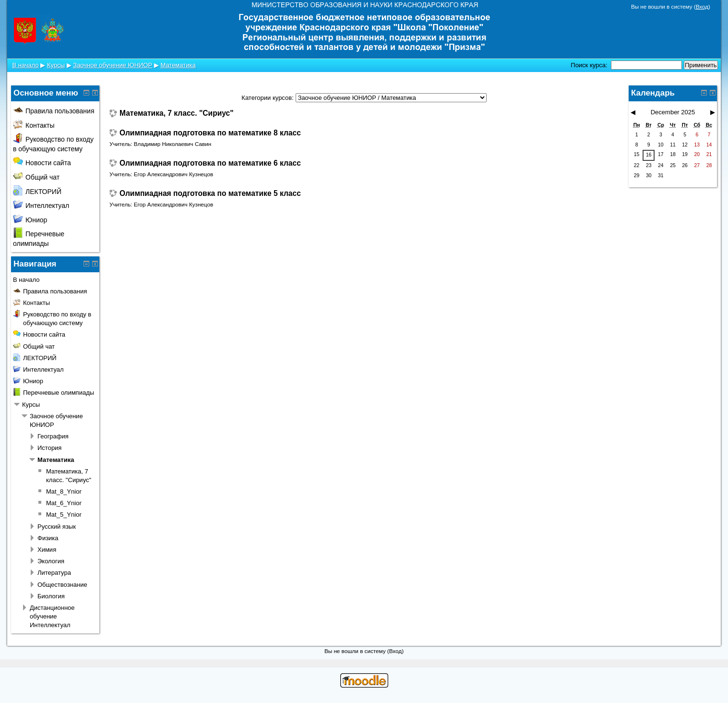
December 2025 (673, 112)
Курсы (56, 65)
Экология (51, 561)
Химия (47, 550)
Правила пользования (54, 111)
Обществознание (62, 585)
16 (649, 155)
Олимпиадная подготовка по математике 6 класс (210, 163)
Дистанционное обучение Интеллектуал (52, 616)
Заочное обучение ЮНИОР (113, 65)
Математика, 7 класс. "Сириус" (177, 113)
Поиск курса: (590, 65)
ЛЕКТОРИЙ (37, 192)
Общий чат (36, 177)
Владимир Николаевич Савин (173, 144)
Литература (54, 573)
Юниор (30, 220)
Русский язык (57, 527)
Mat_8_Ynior (64, 491)
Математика (178, 65)
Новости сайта (42, 163)
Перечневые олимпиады (59, 393)
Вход (702, 6)
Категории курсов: (267, 98)
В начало (25, 65)
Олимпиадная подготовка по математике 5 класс (210, 194)
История (49, 448)
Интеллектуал (41, 206)
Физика (48, 538)
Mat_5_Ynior (64, 515)
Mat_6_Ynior (64, 503)
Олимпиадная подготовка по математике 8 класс (210, 133)
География (53, 436)
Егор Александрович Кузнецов (173, 174)
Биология (51, 596)
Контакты (34, 125)
